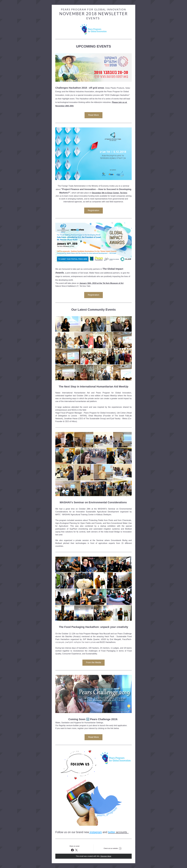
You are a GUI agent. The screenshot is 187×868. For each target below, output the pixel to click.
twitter (112, 832)
